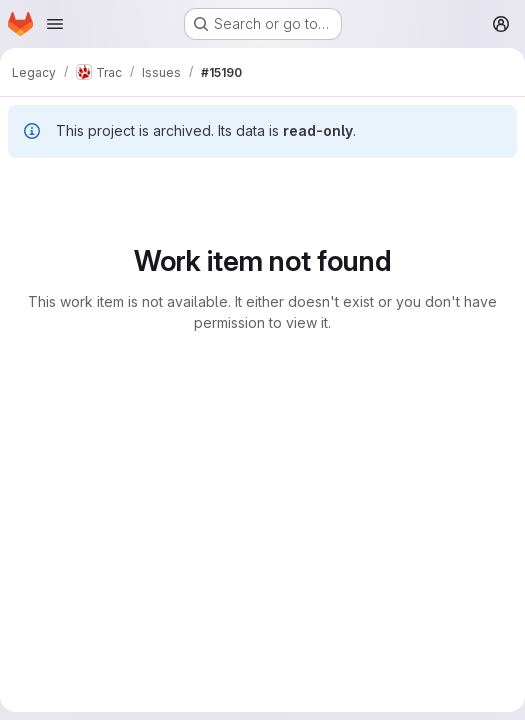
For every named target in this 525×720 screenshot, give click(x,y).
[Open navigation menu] (55, 24)
